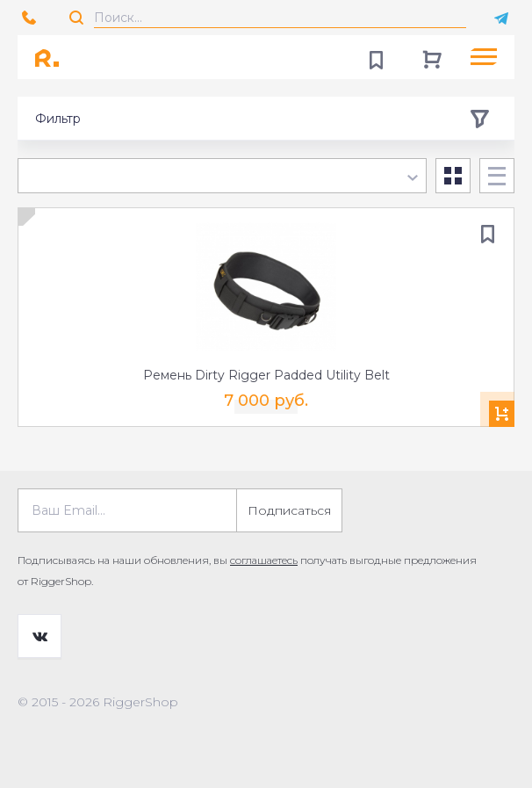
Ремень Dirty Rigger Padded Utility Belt (266, 375)
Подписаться (289, 510)
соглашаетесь (264, 560)
